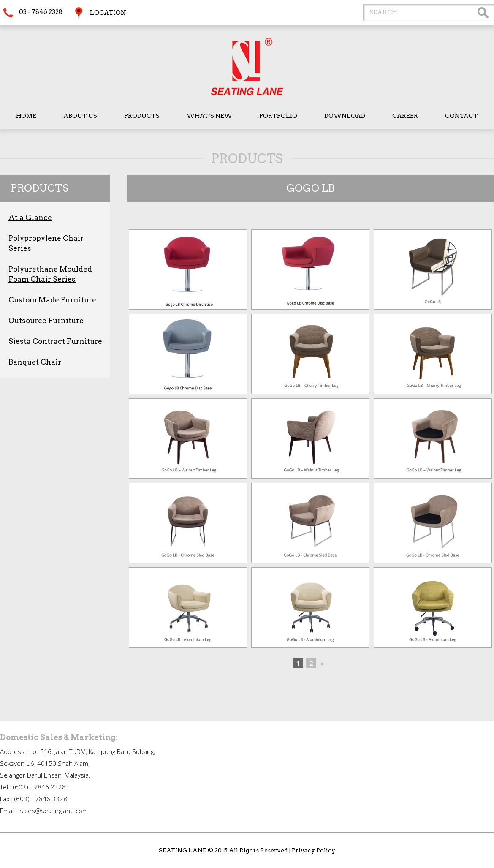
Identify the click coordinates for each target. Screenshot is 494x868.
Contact (461, 116)
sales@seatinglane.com (54, 811)
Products (142, 116)
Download (345, 116)
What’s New (209, 116)
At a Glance (30, 218)
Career (405, 116)
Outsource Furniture (46, 321)
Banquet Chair (35, 362)
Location (108, 13)
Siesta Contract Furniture (55, 341)
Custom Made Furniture (52, 300)
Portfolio (278, 116)
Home (26, 116)
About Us (80, 116)
